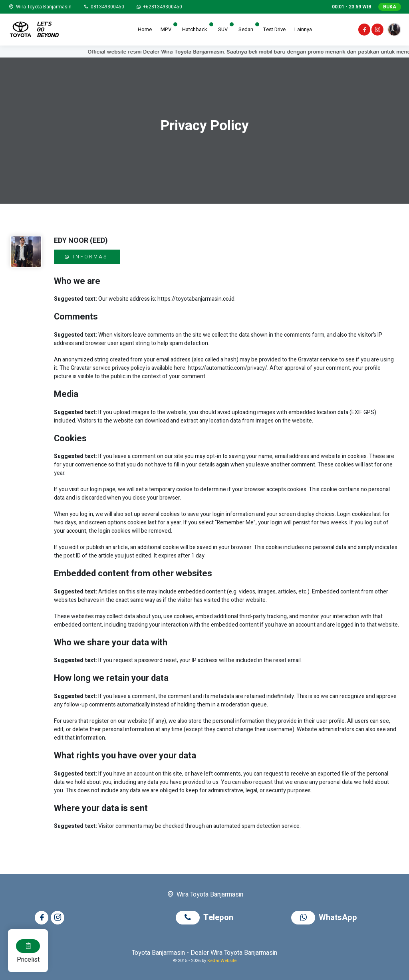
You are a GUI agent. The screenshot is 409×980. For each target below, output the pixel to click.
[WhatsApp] (159, 7)
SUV (223, 29)
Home (145, 29)
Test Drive (274, 29)
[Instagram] (377, 31)
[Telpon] (103, 7)
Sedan (246, 29)
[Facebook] (364, 31)
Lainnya (303, 29)
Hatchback (195, 29)
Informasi (87, 257)
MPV (166, 29)
